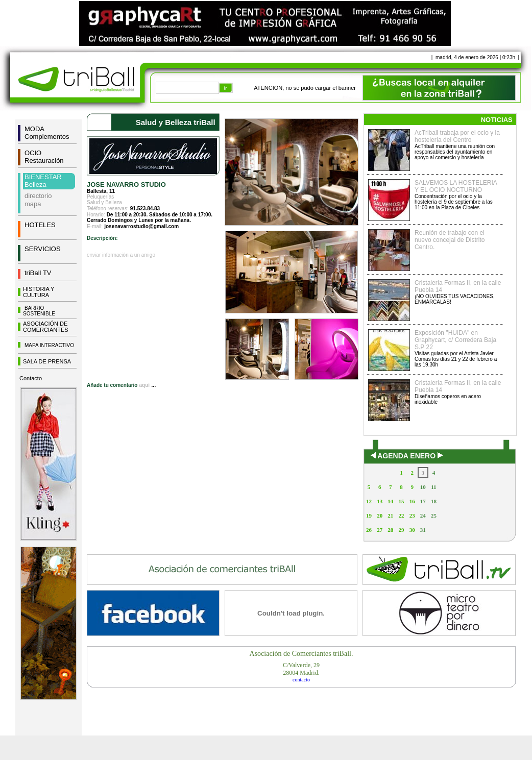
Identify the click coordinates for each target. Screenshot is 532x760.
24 (423, 516)
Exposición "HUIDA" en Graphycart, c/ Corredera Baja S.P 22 (455, 340)
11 (433, 487)
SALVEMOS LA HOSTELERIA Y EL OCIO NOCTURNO (456, 186)
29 (401, 530)
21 (390, 516)
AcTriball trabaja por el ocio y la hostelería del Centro (457, 136)
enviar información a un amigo (121, 255)
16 (412, 501)
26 (369, 530)
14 (390, 501)
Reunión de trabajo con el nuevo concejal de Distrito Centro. (450, 240)
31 (423, 530)
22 (401, 516)
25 (434, 516)
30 (412, 530)
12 (369, 501)
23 (412, 516)
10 (423, 487)
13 (380, 501)
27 (380, 530)
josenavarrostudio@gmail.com (141, 226)
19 (369, 516)
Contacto (31, 378)
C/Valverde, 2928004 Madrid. (301, 669)
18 (434, 501)
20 (380, 516)
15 (401, 501)
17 (423, 501)
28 (390, 530)
